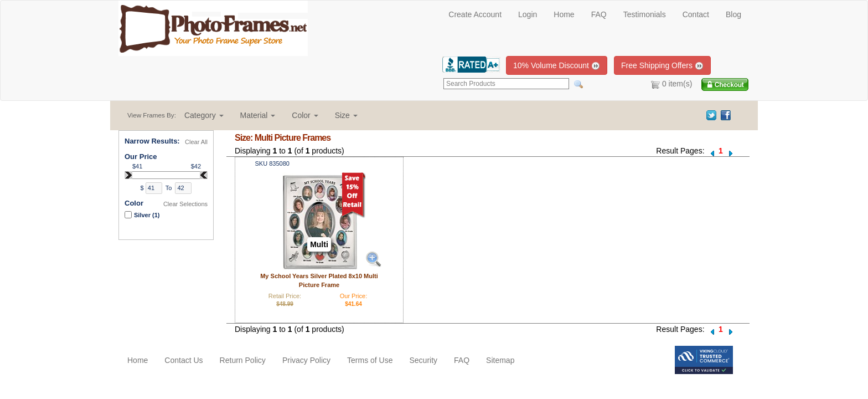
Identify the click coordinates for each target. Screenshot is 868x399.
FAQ (599, 14)
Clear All (196, 142)
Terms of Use (370, 360)
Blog (733, 14)
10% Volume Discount (557, 66)
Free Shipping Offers (662, 66)
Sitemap (500, 360)
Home (564, 14)
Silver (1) (147, 215)
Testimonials (645, 14)
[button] (204, 115)
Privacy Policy (306, 360)
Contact (696, 14)
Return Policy (243, 360)
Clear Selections (185, 204)
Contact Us (184, 360)
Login (528, 14)
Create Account (475, 14)
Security (423, 360)
